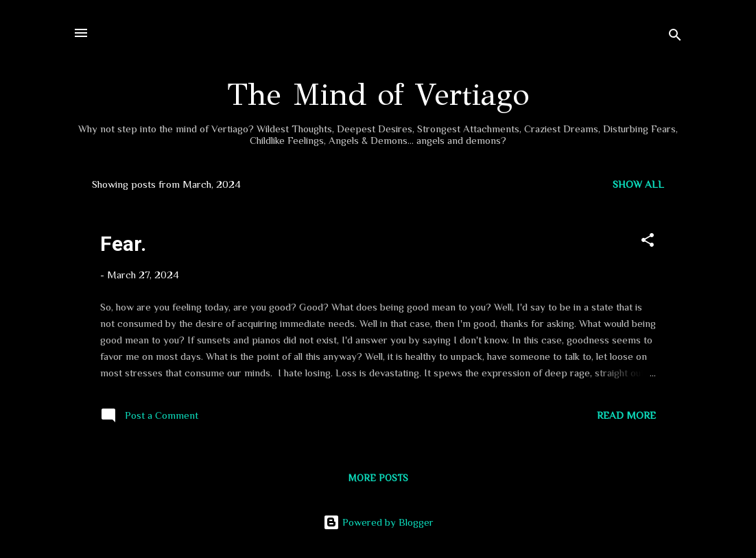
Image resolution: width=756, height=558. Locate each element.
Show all (638, 184)
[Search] (675, 37)
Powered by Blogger (378, 522)
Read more (626, 415)
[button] (648, 242)
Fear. (123, 244)
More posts (378, 478)
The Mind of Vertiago (378, 94)
